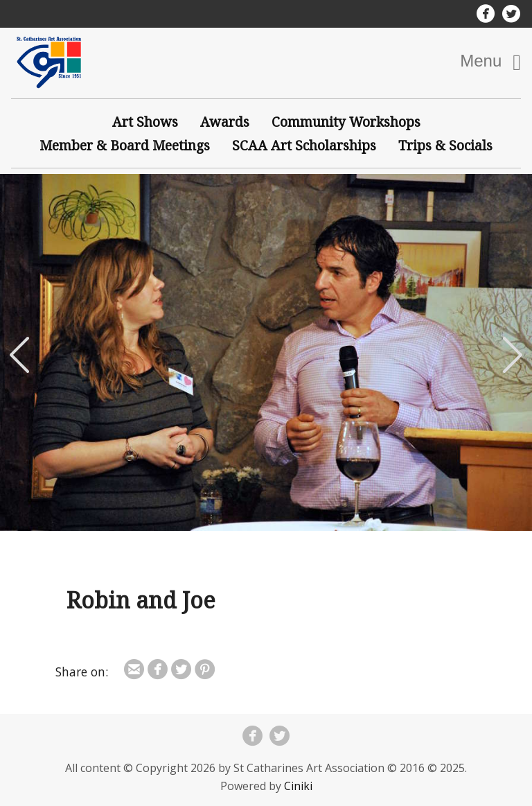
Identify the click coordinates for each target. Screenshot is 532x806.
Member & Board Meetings (125, 145)
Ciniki (298, 786)
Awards (225, 122)
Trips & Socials (445, 145)
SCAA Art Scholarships (304, 145)
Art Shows (145, 122)
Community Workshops (346, 122)
